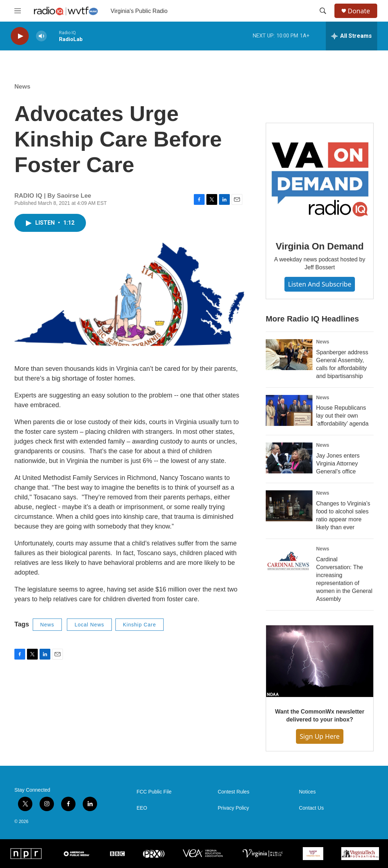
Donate (359, 11)
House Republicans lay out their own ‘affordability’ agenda (342, 416)
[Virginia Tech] (313, 854)
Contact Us (311, 808)
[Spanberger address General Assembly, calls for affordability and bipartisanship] (289, 355)
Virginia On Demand (320, 246)
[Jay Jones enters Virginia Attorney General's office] (289, 458)
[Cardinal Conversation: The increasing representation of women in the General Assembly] (289, 562)
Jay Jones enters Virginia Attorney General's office (338, 464)
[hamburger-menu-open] (18, 11)
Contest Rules (233, 792)
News (22, 87)
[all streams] (352, 36)
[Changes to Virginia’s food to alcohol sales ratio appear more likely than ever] (289, 506)
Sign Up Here (319, 736)
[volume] (41, 36)
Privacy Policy (233, 808)
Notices (307, 792)
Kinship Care (140, 625)
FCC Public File (154, 792)
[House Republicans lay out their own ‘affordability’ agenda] (289, 410)
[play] (20, 36)
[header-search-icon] (323, 11)
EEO (142, 808)
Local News (89, 625)
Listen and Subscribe (320, 284)
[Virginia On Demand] (320, 177)
